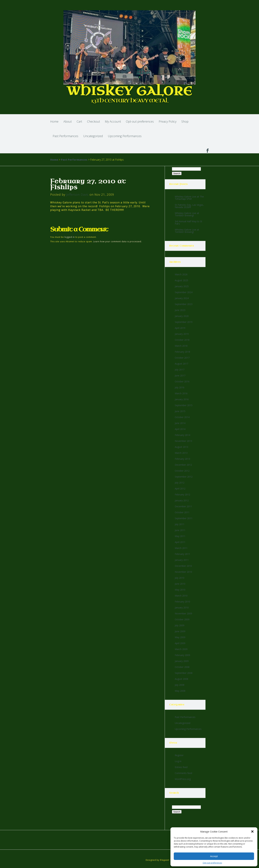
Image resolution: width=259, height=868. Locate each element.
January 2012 (182, 500)
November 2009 (183, 613)
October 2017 (182, 358)
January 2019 (182, 334)
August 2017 (181, 364)
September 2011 (184, 518)
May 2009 (180, 637)
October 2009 (182, 619)
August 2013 (181, 447)
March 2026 (181, 274)
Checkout (93, 121)
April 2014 (180, 429)
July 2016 (180, 387)
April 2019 (180, 328)
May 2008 (180, 691)
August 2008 (181, 679)
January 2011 (182, 560)
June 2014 (180, 423)
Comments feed (183, 773)
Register (179, 755)
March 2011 (181, 548)
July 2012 (180, 483)
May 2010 (180, 590)
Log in (178, 761)
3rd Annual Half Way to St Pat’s (188, 222)
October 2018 (182, 340)
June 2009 (180, 631)
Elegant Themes (170, 860)
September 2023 (184, 304)
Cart (79, 121)
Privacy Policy (168, 121)
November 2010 (183, 572)
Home (54, 121)
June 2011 (180, 530)
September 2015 (184, 405)
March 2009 (181, 649)
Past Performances (65, 136)
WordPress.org (183, 779)
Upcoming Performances (125, 136)
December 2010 (183, 566)
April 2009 (180, 643)
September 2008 (184, 673)
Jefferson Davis (77, 194)
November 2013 (183, 441)
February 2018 (182, 352)
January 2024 (182, 298)
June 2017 (180, 376)
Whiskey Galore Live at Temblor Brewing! (187, 214)
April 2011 (180, 542)
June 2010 (180, 584)
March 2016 (181, 393)
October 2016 (182, 381)
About (68, 121)
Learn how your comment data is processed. (118, 241)
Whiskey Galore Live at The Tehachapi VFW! (189, 198)
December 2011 (183, 506)
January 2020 (182, 316)
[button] (252, 831)
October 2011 (182, 512)
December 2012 (183, 465)
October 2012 (182, 471)
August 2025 (181, 280)
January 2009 (182, 661)
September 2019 (184, 322)
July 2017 (180, 370)
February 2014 (182, 435)
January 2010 (182, 608)
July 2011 (180, 524)
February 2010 (182, 602)
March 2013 (181, 453)
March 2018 (181, 346)
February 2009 (182, 655)
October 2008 (182, 667)
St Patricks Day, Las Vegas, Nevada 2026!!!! (189, 206)
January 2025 (182, 286)
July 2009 (180, 625)
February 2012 (182, 494)
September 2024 (184, 292)
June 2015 (180, 411)
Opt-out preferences (212, 863)
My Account (113, 121)
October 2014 (182, 417)
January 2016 (182, 399)
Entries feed (181, 767)
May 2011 (180, 536)
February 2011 (182, 554)
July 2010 (180, 578)
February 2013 (182, 459)
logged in (70, 237)
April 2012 (180, 489)
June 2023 (180, 310)
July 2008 (180, 685)
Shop (185, 121)
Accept (214, 856)
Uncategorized (93, 136)
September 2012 (184, 477)
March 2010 (181, 596)
